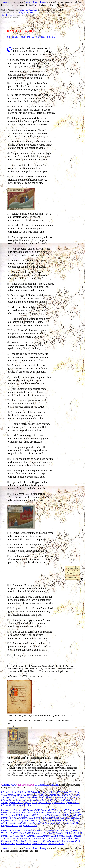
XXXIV (24, 805)
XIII (55, 795)
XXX (44, 802)
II (15, 792)
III (25, 792)
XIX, (3, 838)
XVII (24, 797)
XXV (48, 800)
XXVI (62, 800)
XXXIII (8, 805)
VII (67, 792)
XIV (67, 795)
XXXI (58, 802)
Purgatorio (75, 820)
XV (43, 815)
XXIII (21, 800)
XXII (7, 800)
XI (32, 795)
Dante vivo (7, 2)
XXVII (4, 823)
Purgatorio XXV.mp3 (28, 10)
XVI (11, 797)
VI (56, 792)
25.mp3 (27, 12)
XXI (74, 797)
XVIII (37, 797)
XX (66, 797)
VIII (23, 813)
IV (35, 792)
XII (43, 795)
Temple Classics (8, 15)
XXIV (35, 800)
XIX (51, 797)
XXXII (73, 802)
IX (11, 795)
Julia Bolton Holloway (36, 2)
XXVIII (16, 802)
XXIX (34, 802)
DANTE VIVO (9, 785)
